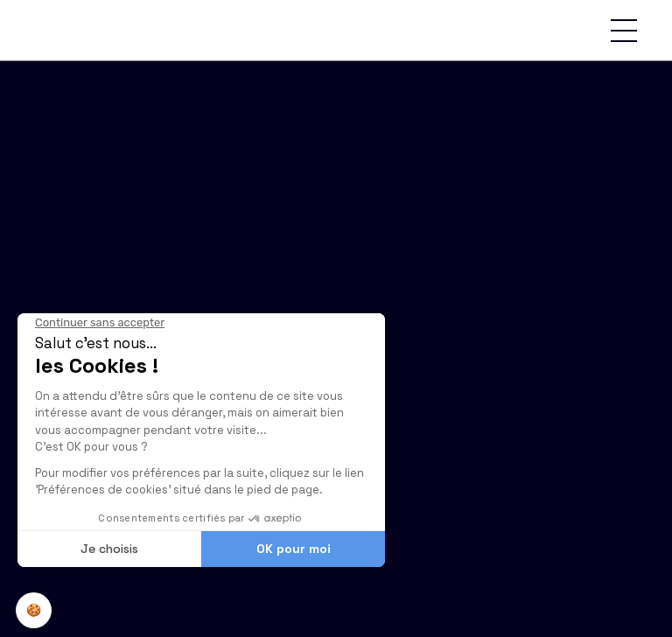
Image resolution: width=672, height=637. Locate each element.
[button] (624, 31)
